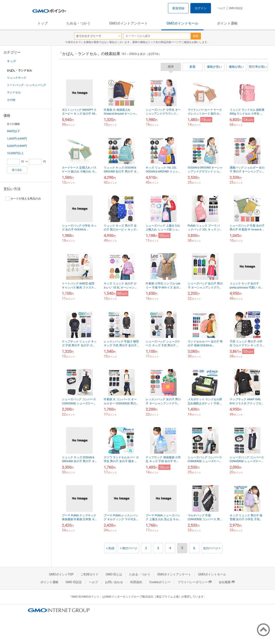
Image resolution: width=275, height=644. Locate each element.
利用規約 (136, 582)
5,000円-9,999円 (17, 146)
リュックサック (17, 78)
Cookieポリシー (160, 582)
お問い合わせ (114, 582)
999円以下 (13, 131)
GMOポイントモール (182, 23)
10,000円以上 (15, 153)
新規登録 (178, 8)
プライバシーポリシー (195, 582)
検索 (196, 36)
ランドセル (14, 92)
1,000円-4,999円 (17, 139)
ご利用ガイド (90, 574)
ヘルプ (221, 8)
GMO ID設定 (236, 8)
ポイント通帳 (227, 23)
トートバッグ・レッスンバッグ (26, 85)
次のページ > (212, 548)
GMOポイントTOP (61, 574)
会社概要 (227, 582)
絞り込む (17, 170)
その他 (11, 100)
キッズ (11, 61)
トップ (43, 23)
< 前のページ (129, 548)
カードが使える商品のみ (23, 199)
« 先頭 (110, 548)
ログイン (201, 8)
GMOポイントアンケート (128, 23)
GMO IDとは (114, 574)
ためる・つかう (78, 23)
